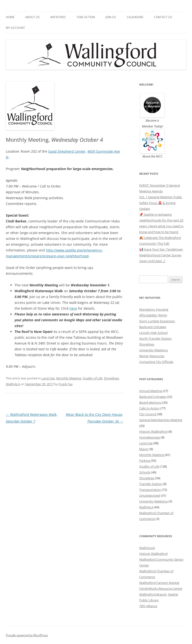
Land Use (48, 378)
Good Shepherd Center (67, 151)
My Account (15, 28)
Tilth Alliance (148, 606)
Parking (145, 461)
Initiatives (58, 17)
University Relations (154, 350)
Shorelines (111, 378)
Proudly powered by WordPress (27, 635)
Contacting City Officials (156, 362)
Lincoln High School (153, 333)
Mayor (144, 449)
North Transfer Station (155, 338)
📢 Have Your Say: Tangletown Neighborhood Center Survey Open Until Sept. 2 (161, 255)
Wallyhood (147, 548)
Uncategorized (150, 495)
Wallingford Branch (153, 594)
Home (10, 17)
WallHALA (13, 384)
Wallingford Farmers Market (159, 583)
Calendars (135, 17)
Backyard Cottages (153, 327)
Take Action (86, 17)
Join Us (111, 17)
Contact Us (163, 17)
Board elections (150, 402)
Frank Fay (66, 384)
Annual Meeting (151, 391)
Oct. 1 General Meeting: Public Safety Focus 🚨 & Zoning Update (161, 203)
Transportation (150, 490)
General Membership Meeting (161, 420)
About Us (32, 17)
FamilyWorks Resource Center (161, 589)
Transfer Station (151, 484)
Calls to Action (149, 408)
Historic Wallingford (153, 432)
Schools (145, 472)
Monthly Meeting (69, 378)
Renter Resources (152, 356)
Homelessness (150, 437)
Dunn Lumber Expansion (157, 321)
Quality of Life (92, 378)
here (73, 308)
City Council (148, 414)
